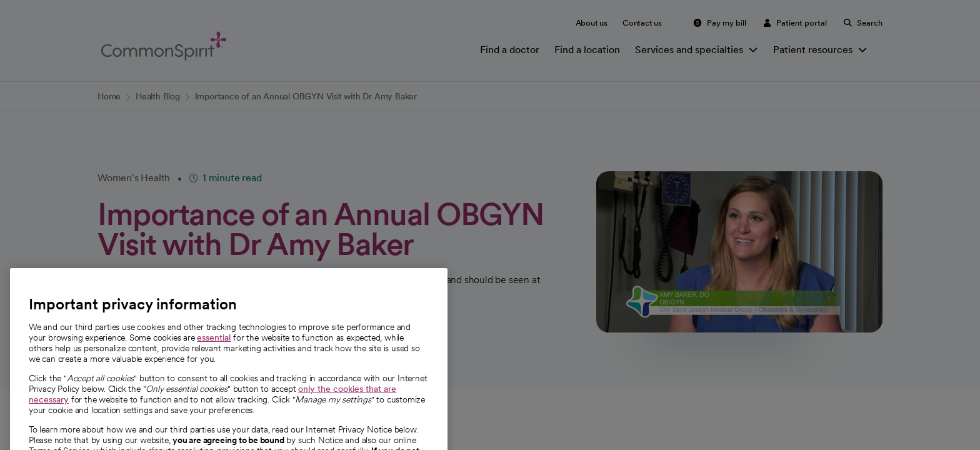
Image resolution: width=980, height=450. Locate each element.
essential (214, 361)
